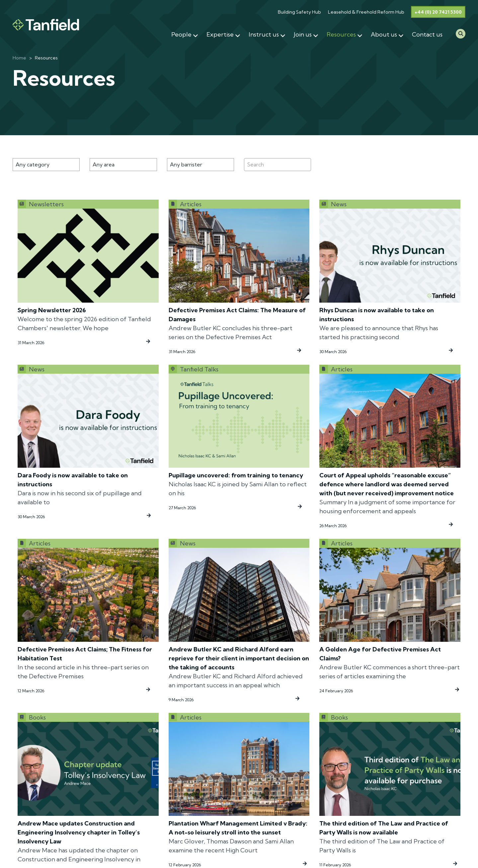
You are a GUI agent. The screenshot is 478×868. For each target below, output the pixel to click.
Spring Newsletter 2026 (52, 310)
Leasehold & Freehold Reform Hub (366, 12)
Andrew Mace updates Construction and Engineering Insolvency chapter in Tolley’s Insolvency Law (79, 832)
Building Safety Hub (299, 12)
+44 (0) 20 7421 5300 (438, 12)
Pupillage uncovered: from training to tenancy (236, 475)
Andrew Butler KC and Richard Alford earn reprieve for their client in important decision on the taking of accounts (239, 658)
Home (19, 58)
